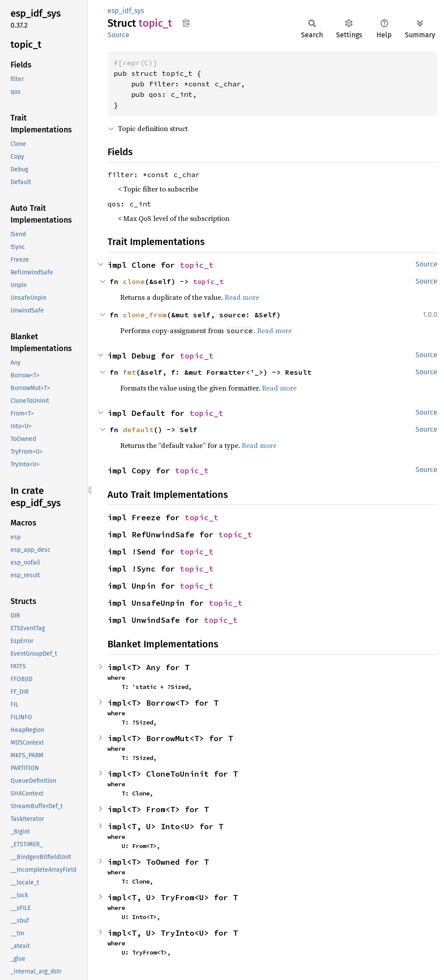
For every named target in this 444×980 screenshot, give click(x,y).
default (138, 430)
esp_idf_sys (126, 11)
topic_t (197, 265)
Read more (242, 297)
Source (118, 35)
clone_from (145, 315)
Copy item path (186, 23)
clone (134, 281)
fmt (129, 372)
